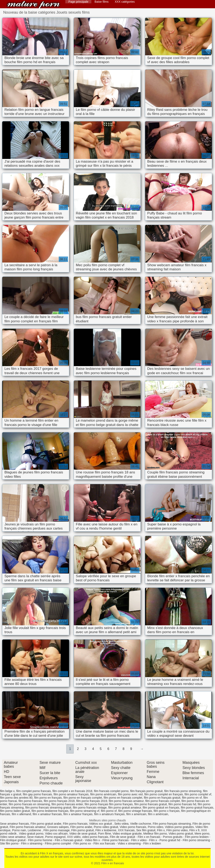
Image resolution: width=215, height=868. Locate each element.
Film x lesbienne (106, 830)
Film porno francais (75, 824)
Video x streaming (129, 843)
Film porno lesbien (197, 837)
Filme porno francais (115, 840)
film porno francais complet (163, 801)
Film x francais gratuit (69, 840)
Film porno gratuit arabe (46, 824)
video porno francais (95, 837)
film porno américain (103, 794)
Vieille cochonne (141, 824)
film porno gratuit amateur (125, 808)
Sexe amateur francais (14, 824)
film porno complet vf (198, 794)
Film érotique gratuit (13, 840)
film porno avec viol (130, 794)
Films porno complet (58, 843)
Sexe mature (35, 837)
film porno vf (109, 811)
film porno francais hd (182, 804)
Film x (161, 830)
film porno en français (48, 798)
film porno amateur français (71, 794)
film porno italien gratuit (15, 811)
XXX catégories (125, 2)
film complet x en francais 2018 (72, 791)
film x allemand (21, 814)
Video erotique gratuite (127, 834)
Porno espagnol (55, 837)
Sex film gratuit (146, 830)
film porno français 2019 (92, 801)
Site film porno (9, 843)
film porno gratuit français (197, 808)
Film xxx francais (104, 843)
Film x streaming (32, 843)
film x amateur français (78, 814)
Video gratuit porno (31, 834)
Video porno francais (133, 827)
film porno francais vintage (90, 808)
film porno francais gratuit (151, 804)
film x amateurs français (109, 814)
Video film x (92, 840)
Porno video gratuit (106, 827)
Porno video (156, 827)
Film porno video (177, 830)
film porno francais (30, 801)
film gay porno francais (38, 794)
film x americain (136, 814)
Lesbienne (35, 830)
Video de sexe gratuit (83, 834)
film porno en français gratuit (162, 798)
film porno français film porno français (109, 804)
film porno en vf (192, 798)
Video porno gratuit (181, 834)
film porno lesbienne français (50, 811)
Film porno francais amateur (28, 827)
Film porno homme (40, 840)
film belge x (7, 791)
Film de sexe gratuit (122, 837)
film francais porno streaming (183, 791)
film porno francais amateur (126, 801)
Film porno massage (57, 830)
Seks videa (121, 824)
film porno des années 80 (16, 798)
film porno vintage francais (135, 811)
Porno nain (19, 830)
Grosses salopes (58, 827)
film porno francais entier (67, 804)
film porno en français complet (83, 798)
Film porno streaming (196, 840)
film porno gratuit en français (161, 808)
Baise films (102, 2)
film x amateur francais (47, 814)
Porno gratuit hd (170, 840)
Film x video (139, 840)
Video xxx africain (56, 834)
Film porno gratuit (83, 830)
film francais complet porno (111, 791)
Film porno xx (82, 843)
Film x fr (194, 830)
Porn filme (105, 834)
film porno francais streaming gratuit (48, 808)
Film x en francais (33, 5)
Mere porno (202, 834)
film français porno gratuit (146, 791)
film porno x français (167, 811)
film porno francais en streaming (29, 804)
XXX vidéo (74, 837)
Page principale (78, 2)
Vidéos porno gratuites (179, 827)
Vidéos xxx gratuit (101, 824)
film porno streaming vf (85, 811)
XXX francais (126, 830)
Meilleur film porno (155, 834)
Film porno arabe (81, 827)
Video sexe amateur (13, 837)
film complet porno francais (34, 791)
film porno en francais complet (123, 798)
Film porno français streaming (172, 824)
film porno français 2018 (59, 801)
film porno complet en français (164, 794)
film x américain (158, 814)
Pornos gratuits (173, 837)
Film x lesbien (152, 843)
